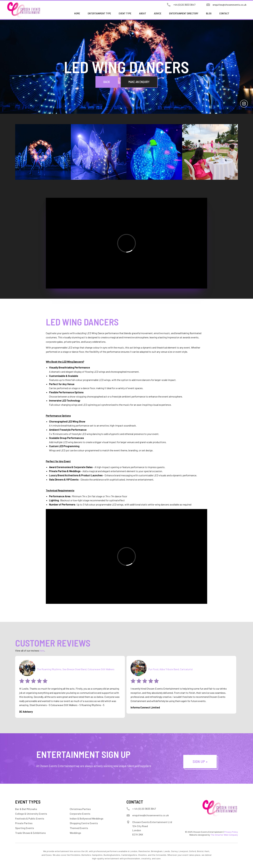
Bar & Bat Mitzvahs (26, 809)
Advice (158, 13)
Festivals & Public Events (30, 818)
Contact (224, 13)
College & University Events (31, 814)
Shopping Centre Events (84, 823)
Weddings (75, 833)
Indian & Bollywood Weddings (86, 818)
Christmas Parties (80, 809)
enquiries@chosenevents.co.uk (230, 5)
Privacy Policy (231, 832)
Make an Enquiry (139, 82)
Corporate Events (80, 814)
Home (77, 13)
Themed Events (79, 828)
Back (107, 82)
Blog (209, 13)
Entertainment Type (99, 13)
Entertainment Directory (184, 13)
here (42, 650)
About (143, 13)
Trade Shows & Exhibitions (30, 833)
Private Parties (24, 823)
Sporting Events (25, 828)
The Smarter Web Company (224, 835)
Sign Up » (200, 761)
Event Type (125, 13)
